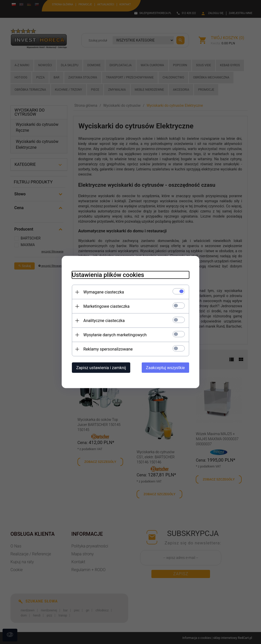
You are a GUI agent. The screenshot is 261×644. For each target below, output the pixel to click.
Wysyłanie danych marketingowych (115, 335)
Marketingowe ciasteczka (106, 306)
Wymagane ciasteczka (104, 292)
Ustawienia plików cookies (108, 275)
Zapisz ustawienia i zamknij (101, 368)
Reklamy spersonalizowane (108, 349)
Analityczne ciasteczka (104, 321)
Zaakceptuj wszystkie (165, 368)
